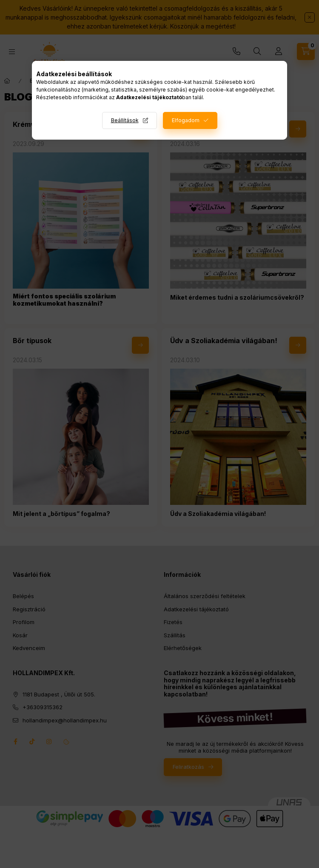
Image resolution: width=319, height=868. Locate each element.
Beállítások (125, 120)
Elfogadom (186, 120)
